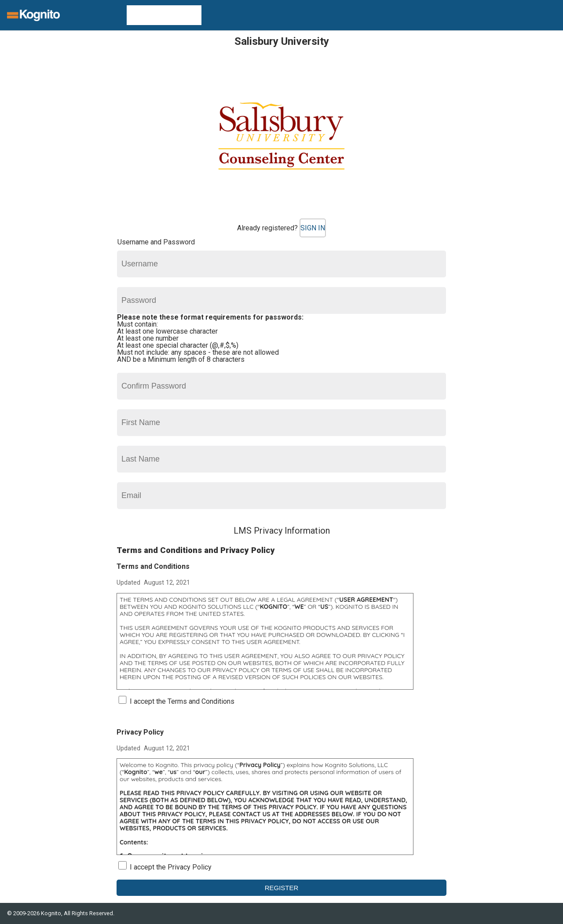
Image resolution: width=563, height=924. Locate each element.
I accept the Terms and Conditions (182, 701)
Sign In (313, 228)
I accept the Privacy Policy (171, 867)
